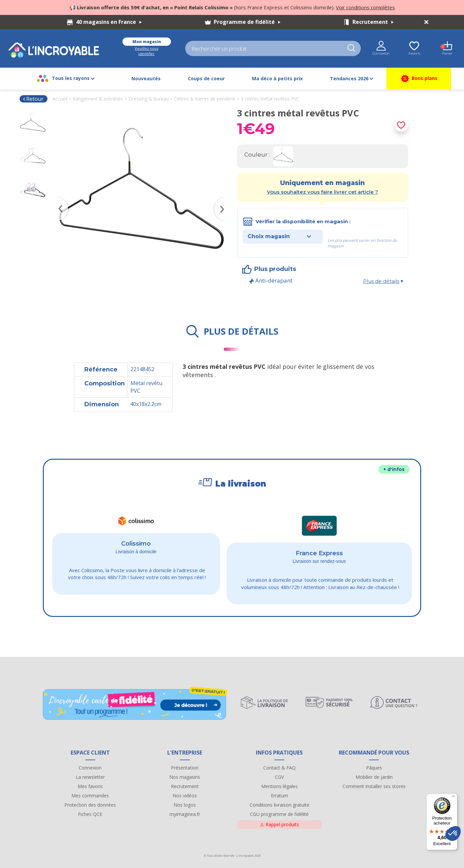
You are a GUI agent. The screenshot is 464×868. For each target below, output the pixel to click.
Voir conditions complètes (365, 7)
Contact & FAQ (279, 768)
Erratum (279, 796)
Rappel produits (279, 824)
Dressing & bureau (149, 99)
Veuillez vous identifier (147, 51)
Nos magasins (185, 777)
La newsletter (90, 777)
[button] (453, 834)
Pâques (374, 768)
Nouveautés (146, 78)
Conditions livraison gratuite (279, 805)
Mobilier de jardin (374, 777)
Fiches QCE (90, 814)
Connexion (90, 768)
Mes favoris (90, 786)
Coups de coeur (206, 78)
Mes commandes (90, 796)
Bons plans (419, 79)
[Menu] (453, 798)
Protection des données (90, 805)
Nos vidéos (185, 796)
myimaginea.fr (185, 814)
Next (224, 199)
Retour (33, 99)
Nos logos (185, 805)
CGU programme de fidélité (279, 814)
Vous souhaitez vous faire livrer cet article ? (322, 192)
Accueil (60, 99)
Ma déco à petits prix (277, 78)
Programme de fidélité (247, 22)
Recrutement (373, 22)
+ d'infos (394, 469)
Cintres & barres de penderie (205, 99)
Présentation (185, 768)
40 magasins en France (109, 22)
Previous (59, 199)
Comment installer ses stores (374, 786)
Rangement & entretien (98, 99)
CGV (279, 777)
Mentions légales (279, 786)
